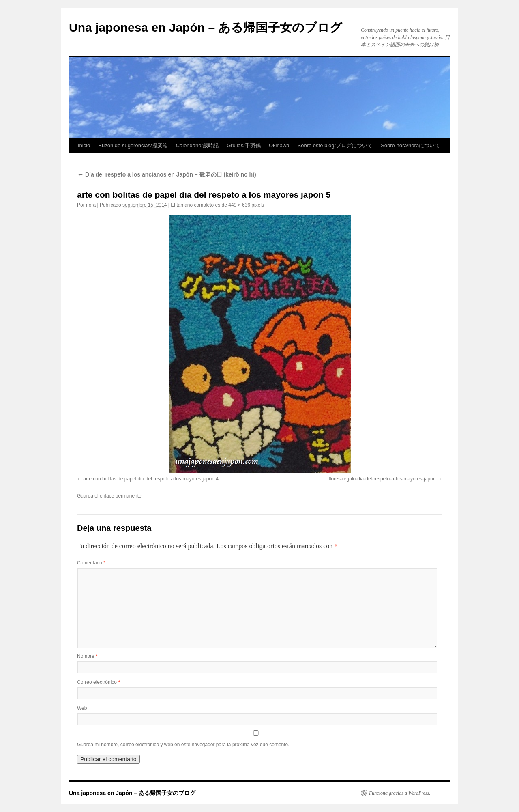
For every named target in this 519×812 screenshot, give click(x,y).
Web (82, 708)
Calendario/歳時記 (197, 145)
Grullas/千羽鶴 (244, 145)
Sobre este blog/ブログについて (335, 145)
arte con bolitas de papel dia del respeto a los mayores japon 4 (151, 479)
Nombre (87, 656)
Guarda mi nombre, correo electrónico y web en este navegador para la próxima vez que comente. (183, 745)
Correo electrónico (99, 682)
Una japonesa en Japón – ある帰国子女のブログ (206, 27)
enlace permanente (121, 496)
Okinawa (279, 145)
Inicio (84, 145)
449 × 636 (239, 205)
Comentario (91, 563)
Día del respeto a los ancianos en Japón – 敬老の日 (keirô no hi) (167, 174)
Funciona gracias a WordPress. (400, 793)
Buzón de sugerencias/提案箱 (133, 145)
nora (91, 205)
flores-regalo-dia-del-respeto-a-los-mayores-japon (382, 479)
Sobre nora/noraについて (410, 145)
